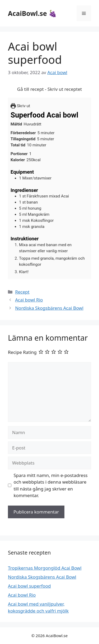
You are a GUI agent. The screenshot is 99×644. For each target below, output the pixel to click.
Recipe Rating (22, 352)
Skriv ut (20, 106)
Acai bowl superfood (29, 586)
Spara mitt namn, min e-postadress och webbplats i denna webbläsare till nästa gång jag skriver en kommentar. (51, 485)
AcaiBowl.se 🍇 (32, 13)
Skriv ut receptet (65, 89)
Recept (22, 292)
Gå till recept (30, 89)
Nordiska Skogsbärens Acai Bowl (49, 308)
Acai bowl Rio (29, 300)
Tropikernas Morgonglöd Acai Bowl (45, 568)
